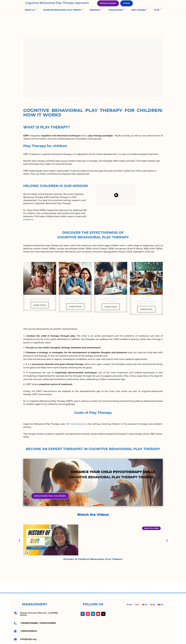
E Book (127, 7)
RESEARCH (95, 18)
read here (39, 296)
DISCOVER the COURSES (50, 487)
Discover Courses (108, 7)
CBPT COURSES (138, 18)
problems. (28, 210)
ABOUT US (30, 18)
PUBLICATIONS (116, 18)
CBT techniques (74, 415)
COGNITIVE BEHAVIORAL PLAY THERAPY (62, 18)
